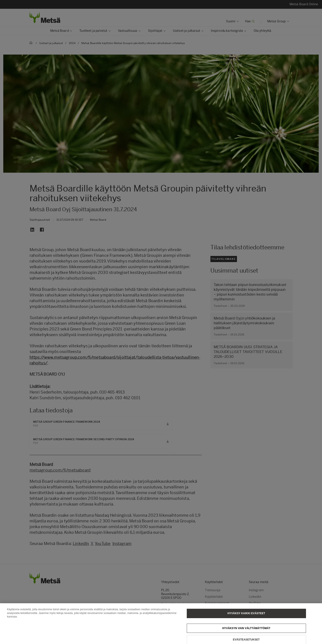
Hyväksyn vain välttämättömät (246, 631)
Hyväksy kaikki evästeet (246, 616)
